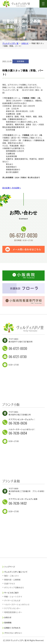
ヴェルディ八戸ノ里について (16, 572)
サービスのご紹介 (11, 593)
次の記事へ (16, 188)
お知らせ (25, 43)
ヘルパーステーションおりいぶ (17, 604)
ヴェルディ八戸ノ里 (10, 43)
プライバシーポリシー (13, 633)
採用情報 (8, 623)
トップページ (10, 567)
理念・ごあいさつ (11, 576)
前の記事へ (7, 188)
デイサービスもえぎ (12, 600)
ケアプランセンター (12, 608)
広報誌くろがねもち (12, 628)
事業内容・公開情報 (12, 580)
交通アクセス (10, 584)
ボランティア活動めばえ (14, 587)
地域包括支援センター (13, 612)
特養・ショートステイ (13, 597)
